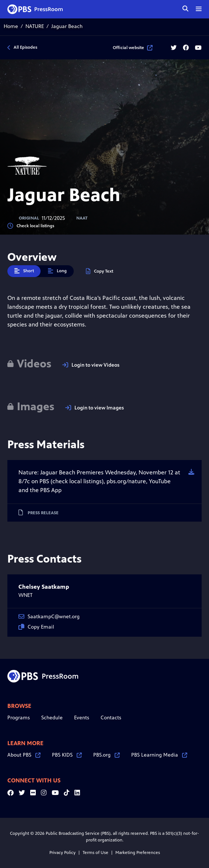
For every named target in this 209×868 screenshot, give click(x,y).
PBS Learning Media (159, 755)
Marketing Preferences (138, 853)
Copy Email (36, 627)
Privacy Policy (62, 853)
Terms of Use (95, 853)
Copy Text (100, 271)
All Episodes (25, 47)
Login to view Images (95, 408)
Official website (133, 48)
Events (82, 718)
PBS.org (107, 755)
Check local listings (31, 226)
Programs (19, 718)
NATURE (35, 26)
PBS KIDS (67, 755)
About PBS (24, 755)
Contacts (111, 718)
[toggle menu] (199, 9)
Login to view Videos (91, 365)
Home (11, 26)
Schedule (52, 718)
